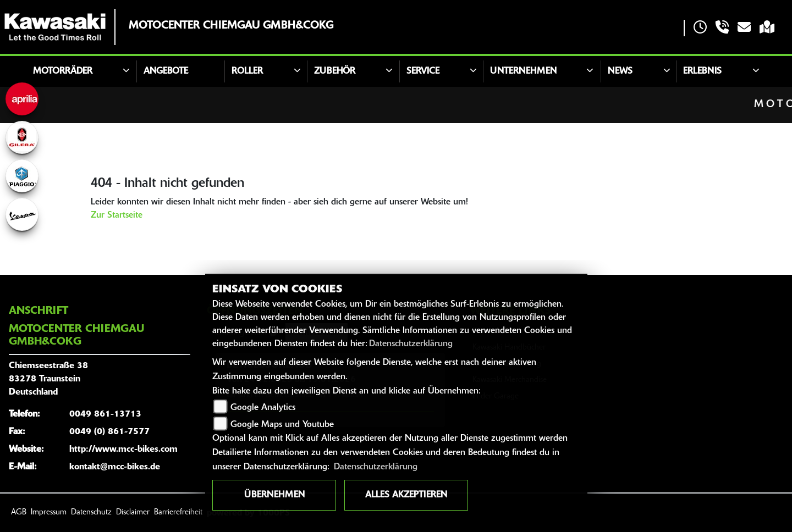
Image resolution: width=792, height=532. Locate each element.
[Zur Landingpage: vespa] (22, 214)
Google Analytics (263, 408)
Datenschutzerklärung (411, 344)
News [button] (620, 71)
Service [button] (423, 71)
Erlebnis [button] (702, 71)
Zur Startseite (117, 215)
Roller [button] (247, 71)
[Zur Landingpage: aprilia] (22, 99)
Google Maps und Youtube (282, 425)
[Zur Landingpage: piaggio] (22, 176)
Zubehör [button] (335, 71)
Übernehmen (274, 495)
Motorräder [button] (63, 71)
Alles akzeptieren (406, 495)
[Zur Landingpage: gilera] (22, 137)
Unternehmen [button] (523, 71)
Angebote (166, 71)
